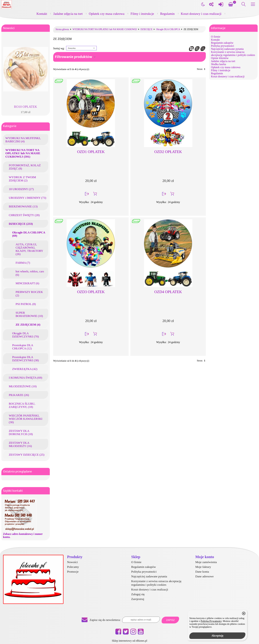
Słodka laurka (218, 64)
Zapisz (170, 620)
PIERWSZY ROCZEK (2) (29, 294)
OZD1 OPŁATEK (91, 152)
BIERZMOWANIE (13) (23, 206)
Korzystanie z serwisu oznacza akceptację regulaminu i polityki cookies (233, 53)
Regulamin (167, 14)
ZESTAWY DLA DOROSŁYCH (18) (21, 432)
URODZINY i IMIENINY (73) (28, 198)
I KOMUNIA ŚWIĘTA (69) (26, 378)
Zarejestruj (138, 599)
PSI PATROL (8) (26, 304)
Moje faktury (203, 567)
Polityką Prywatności (211, 621)
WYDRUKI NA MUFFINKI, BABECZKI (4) (23, 140)
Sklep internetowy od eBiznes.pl (129, 641)
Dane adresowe (204, 576)
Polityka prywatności (222, 46)
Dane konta (202, 572)
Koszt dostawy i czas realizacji (201, 14)
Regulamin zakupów (222, 43)
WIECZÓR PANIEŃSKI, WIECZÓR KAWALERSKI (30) (26, 419)
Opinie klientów (220, 58)
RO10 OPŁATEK (25, 107)
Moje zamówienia (206, 562)
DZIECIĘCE (146, 29)
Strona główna (62, 29)
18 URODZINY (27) (21, 189)
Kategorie (10, 126)
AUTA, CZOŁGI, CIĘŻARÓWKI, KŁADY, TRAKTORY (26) (29, 249)
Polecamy (73, 567)
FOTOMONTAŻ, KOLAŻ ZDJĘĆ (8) (25, 167)
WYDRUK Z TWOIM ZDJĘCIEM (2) (22, 179)
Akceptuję (217, 636)
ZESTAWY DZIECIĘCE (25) (27, 455)
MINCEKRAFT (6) (27, 283)
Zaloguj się (138, 594)
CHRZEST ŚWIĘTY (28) (24, 215)
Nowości (9, 28)
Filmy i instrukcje (142, 14)
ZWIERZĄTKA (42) (25, 369)
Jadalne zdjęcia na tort (68, 14)
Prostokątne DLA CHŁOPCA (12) (23, 347)
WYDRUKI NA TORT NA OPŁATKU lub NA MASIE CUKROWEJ (105, 29)
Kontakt (42, 14)
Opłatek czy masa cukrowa (107, 14)
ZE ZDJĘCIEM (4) (28, 325)
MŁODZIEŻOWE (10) (23, 386)
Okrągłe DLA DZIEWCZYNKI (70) (26, 335)
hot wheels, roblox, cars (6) (30, 273)
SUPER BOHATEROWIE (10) (29, 314)
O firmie (216, 37)
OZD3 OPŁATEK (91, 292)
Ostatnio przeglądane (18, 472)
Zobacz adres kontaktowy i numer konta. (23, 535)
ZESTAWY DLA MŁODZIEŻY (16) (20, 444)
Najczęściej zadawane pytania (227, 49)
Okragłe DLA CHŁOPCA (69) (29, 234)
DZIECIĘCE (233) (21, 224)
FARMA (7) (23, 263)
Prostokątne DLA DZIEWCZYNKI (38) (26, 359)
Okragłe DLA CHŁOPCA (168, 29)
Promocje (73, 572)
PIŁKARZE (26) (19, 395)
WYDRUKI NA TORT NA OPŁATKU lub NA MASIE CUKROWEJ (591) (23, 153)
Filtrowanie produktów (74, 57)
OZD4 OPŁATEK (168, 292)
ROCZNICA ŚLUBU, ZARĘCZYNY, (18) (22, 405)
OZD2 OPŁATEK (168, 152)
